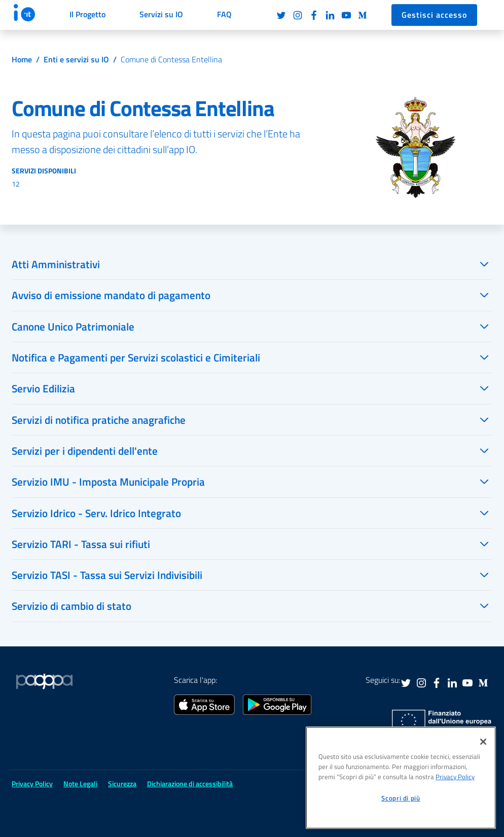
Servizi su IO (161, 14)
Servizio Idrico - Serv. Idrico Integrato (96, 513)
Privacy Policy (32, 784)
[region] (401, 778)
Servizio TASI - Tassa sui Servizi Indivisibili (107, 575)
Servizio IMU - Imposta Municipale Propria (108, 482)
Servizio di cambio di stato (71, 606)
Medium (363, 15)
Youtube (346, 15)
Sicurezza (122, 784)
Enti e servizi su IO (76, 59)
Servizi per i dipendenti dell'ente (85, 451)
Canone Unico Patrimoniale (73, 326)
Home (22, 59)
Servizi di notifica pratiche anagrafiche (99, 420)
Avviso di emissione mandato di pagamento (111, 295)
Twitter (281, 15)
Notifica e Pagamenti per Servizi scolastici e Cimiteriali (136, 357)
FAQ (224, 14)
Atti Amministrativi (56, 264)
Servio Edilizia (43, 388)
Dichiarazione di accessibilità (190, 784)
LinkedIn (330, 15)
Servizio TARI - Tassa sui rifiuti (81, 544)
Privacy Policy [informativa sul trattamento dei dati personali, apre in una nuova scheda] (455, 777)
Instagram (298, 15)
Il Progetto (87, 14)
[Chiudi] (483, 742)
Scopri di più (401, 798)
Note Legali (80, 784)
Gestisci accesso (434, 15)
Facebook (314, 15)
